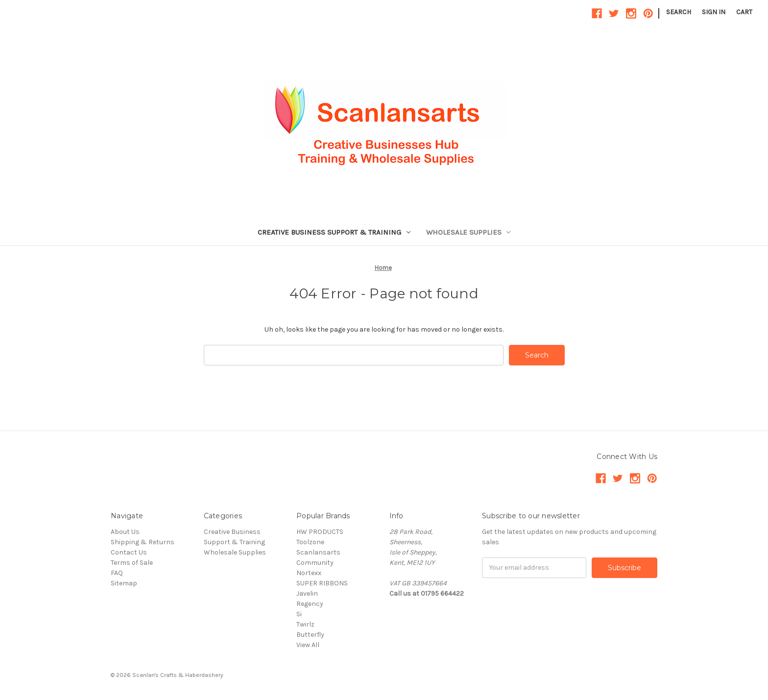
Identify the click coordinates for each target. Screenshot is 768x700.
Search (679, 12)
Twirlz (305, 624)
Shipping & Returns (143, 542)
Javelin (307, 593)
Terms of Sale (132, 563)
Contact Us (129, 552)
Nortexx (309, 573)
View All (308, 645)
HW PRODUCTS (320, 532)
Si (299, 614)
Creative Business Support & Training (334, 232)
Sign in (714, 12)
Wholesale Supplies (468, 232)
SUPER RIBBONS (322, 583)
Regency (310, 604)
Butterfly (310, 635)
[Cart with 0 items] (744, 12)
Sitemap (124, 583)
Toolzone (310, 542)
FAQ (117, 573)
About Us (125, 532)
